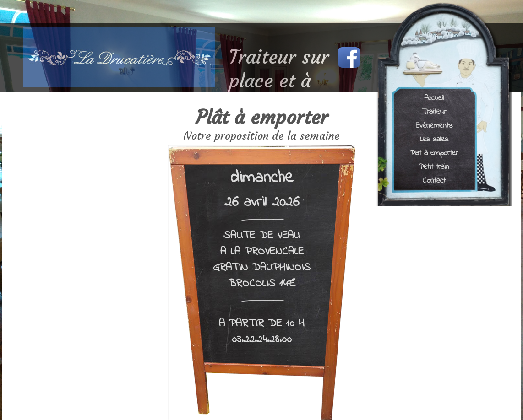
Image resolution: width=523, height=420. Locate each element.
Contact (434, 180)
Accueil (434, 98)
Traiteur (434, 111)
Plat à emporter (434, 153)
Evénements (434, 125)
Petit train (434, 166)
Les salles (434, 139)
